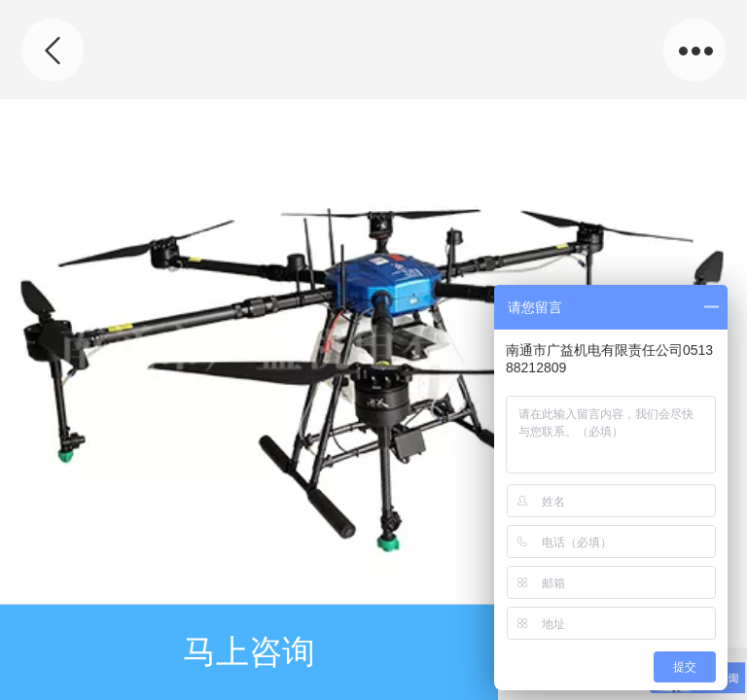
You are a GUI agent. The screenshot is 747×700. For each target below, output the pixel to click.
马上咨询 (249, 652)
